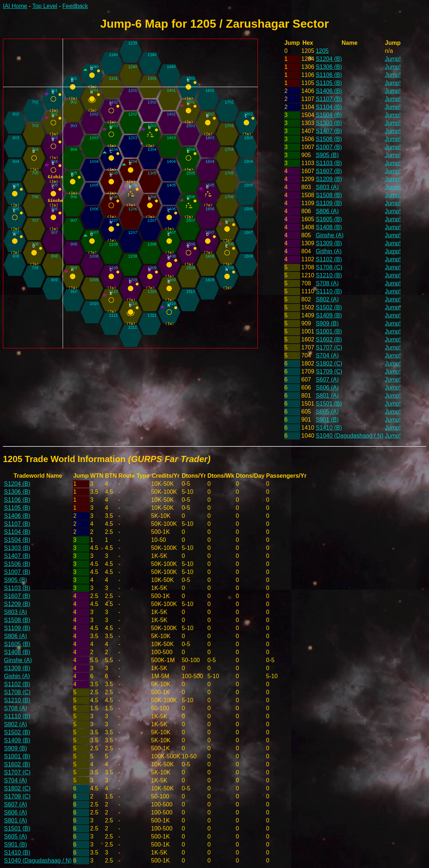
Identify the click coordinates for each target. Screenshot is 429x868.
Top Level (45, 6)
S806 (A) (327, 211)
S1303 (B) (329, 123)
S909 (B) (327, 323)
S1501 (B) (329, 404)
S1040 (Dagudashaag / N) (350, 436)
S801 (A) (327, 396)
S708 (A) (327, 283)
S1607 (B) (329, 171)
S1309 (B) (329, 243)
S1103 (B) (329, 163)
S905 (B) (327, 155)
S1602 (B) (329, 339)
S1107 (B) (329, 99)
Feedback (75, 6)
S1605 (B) (329, 219)
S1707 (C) (329, 347)
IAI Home (15, 6)
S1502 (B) (329, 307)
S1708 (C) (329, 267)
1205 (322, 51)
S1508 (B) (329, 195)
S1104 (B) (329, 107)
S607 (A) (327, 380)
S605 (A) (327, 412)
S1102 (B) (329, 259)
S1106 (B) (329, 75)
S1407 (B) (329, 131)
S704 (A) (327, 355)
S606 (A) (327, 388)
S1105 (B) (329, 83)
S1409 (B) (329, 315)
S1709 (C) (329, 372)
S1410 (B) (329, 428)
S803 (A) (327, 187)
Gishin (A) (329, 251)
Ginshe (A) (330, 235)
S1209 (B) (329, 179)
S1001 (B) (329, 331)
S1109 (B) (329, 203)
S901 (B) (327, 420)
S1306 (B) (329, 67)
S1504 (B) (329, 115)
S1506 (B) (329, 139)
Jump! (393, 59)
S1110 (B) (329, 291)
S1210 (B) (329, 275)
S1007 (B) (329, 147)
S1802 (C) (329, 363)
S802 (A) (327, 299)
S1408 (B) (329, 227)
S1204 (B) (329, 59)
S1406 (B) (329, 91)
